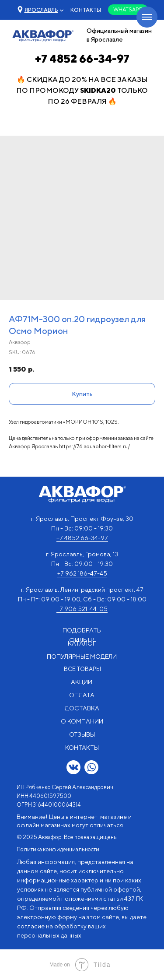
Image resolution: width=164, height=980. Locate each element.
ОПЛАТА (82, 695)
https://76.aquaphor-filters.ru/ (94, 446)
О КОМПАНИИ (82, 721)
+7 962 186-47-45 (82, 573)
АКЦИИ (82, 682)
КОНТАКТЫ (86, 10)
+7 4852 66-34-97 (82, 59)
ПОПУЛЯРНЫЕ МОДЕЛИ (82, 657)
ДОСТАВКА (82, 708)
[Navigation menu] (147, 17)
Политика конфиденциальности (58, 849)
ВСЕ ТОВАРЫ (82, 669)
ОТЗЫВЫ (82, 734)
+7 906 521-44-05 (82, 609)
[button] (41, 10)
